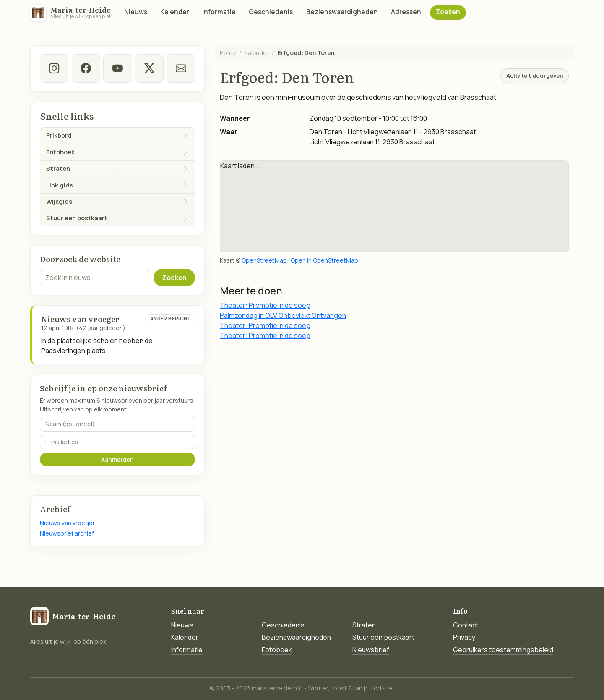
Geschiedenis (271, 12)
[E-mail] (181, 68)
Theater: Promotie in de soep (265, 305)
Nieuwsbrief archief (67, 533)
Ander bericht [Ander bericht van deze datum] (171, 319)
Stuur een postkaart (383, 637)
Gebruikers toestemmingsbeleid (503, 650)
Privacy (464, 637)
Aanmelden (117, 459)
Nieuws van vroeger (67, 523)
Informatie (219, 12)
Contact (466, 625)
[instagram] (54, 68)
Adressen (406, 12)
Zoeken (448, 12)
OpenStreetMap (264, 260)
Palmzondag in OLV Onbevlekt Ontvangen (283, 315)
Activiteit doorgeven (535, 75)
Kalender (175, 12)
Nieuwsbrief (371, 650)
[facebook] (86, 68)
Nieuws (136, 12)
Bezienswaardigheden (342, 12)
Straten (364, 625)
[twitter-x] (149, 68)
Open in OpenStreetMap (324, 260)
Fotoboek (277, 650)
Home (228, 53)
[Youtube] (117, 68)
